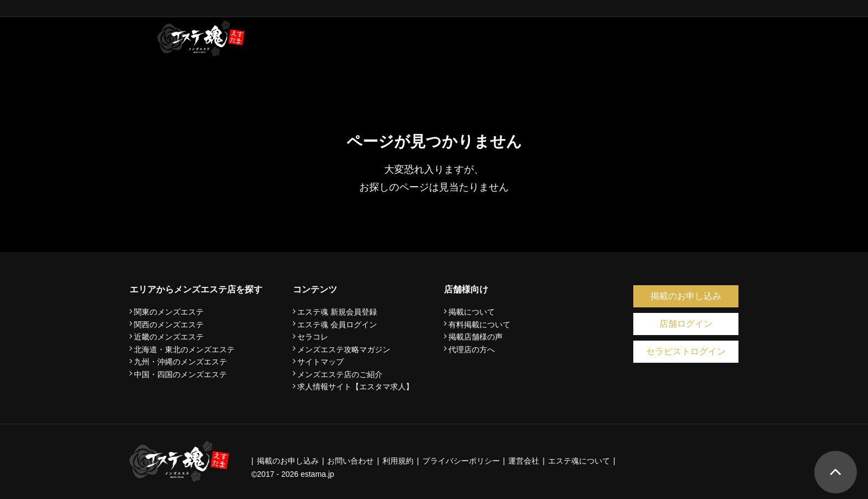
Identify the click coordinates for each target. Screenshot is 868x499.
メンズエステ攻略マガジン (344, 349)
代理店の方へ (472, 349)
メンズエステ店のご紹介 (340, 374)
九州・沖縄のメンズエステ (180, 362)
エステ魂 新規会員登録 (337, 312)
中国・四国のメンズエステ (180, 374)
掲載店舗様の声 (476, 337)
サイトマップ (321, 362)
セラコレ (313, 337)
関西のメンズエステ (169, 325)
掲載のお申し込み (686, 296)
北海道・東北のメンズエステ (184, 349)
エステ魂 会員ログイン (337, 325)
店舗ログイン (686, 324)
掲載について (472, 312)
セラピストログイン (686, 351)
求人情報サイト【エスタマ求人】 (355, 387)
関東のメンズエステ (169, 312)
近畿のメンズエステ (169, 337)
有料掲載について (479, 325)
